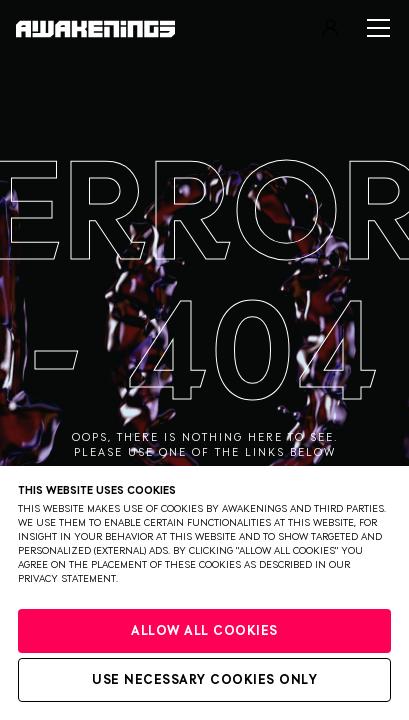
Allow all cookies (204, 631)
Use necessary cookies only (204, 680)
